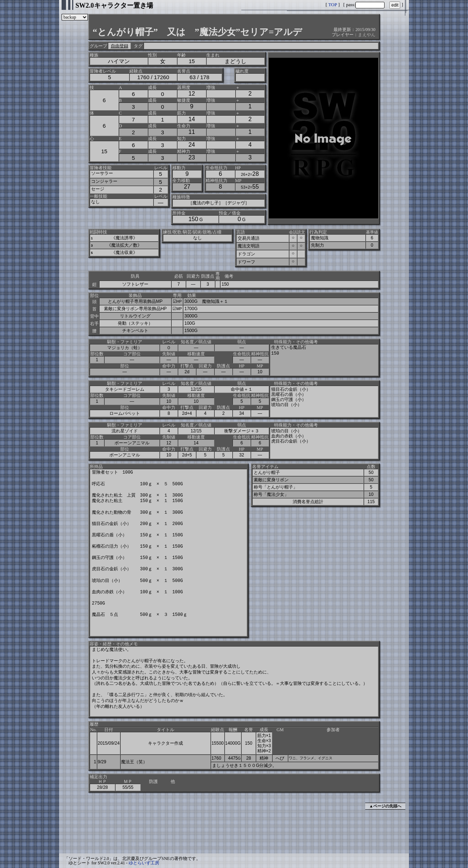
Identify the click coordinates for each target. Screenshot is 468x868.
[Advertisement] (234, 833)
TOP (333, 5)
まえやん (367, 35)
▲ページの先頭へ (385, 806)
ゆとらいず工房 (144, 863)
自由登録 (120, 46)
